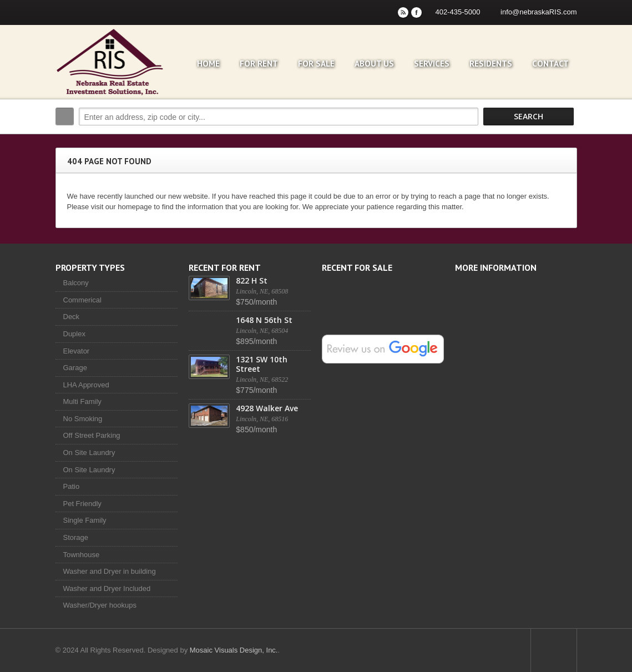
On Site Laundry (89, 453)
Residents (491, 64)
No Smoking (83, 419)
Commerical (82, 300)
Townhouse (82, 555)
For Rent (259, 64)
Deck (72, 317)
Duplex (74, 334)
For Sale (316, 64)
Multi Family (82, 401)
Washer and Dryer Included (107, 588)
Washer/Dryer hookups (100, 605)
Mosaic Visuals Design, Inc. (234, 650)
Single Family (85, 520)
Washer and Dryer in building (110, 571)
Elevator (77, 351)
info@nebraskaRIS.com (539, 12)
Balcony (76, 283)
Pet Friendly (82, 504)
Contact (550, 64)
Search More (565, 140)
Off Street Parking (92, 435)
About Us (374, 64)
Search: (65, 117)
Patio (72, 486)
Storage (76, 537)
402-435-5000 (457, 12)
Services (432, 64)
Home (208, 64)
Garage (75, 368)
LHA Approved (86, 385)
